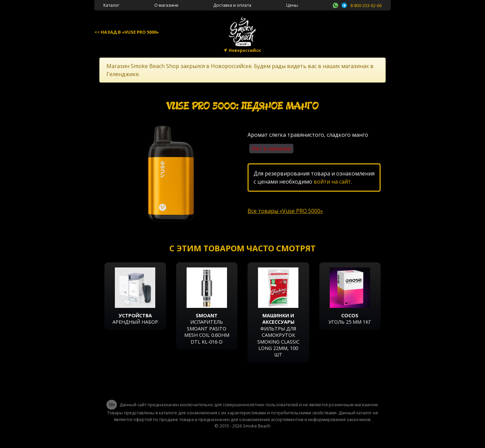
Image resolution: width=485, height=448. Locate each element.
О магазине (166, 5)
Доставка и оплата (232, 5)
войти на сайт (332, 182)
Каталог (111, 5)
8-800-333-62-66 (366, 5)
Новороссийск (245, 50)
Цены (292, 5)
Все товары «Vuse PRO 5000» (285, 211)
